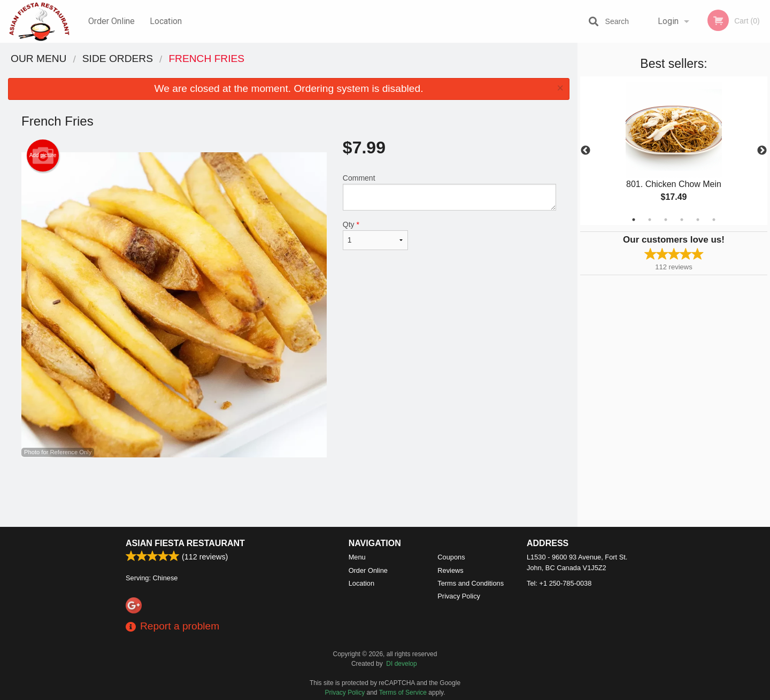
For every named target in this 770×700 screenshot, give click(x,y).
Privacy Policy (459, 596)
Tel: (559, 583)
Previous (586, 151)
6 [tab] (714, 220)
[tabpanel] (674, 151)
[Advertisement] (289, 492)
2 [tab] (650, 220)
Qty (375, 235)
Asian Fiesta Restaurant (185, 543)
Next (762, 151)
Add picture (43, 155)
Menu (357, 557)
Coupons (451, 557)
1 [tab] (634, 220)
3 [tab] (666, 220)
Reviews (450, 570)
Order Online (111, 21)
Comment (449, 192)
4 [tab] (682, 220)
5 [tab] (698, 220)
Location (166, 21)
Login (668, 21)
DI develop (401, 664)
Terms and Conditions (471, 583)
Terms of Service (403, 693)
